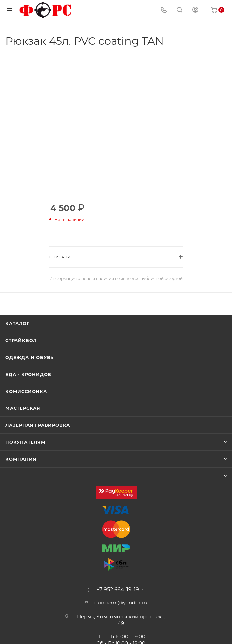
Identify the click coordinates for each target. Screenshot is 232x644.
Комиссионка (26, 391)
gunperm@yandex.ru (121, 603)
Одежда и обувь (29, 357)
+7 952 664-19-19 (118, 590)
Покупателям (25, 442)
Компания (21, 459)
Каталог (17, 323)
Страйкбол (21, 340)
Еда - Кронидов (28, 374)
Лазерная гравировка (38, 425)
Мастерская (23, 408)
